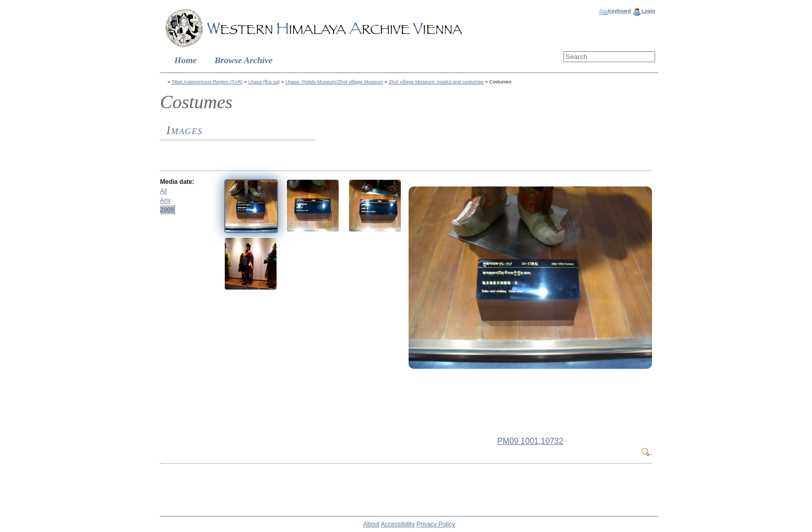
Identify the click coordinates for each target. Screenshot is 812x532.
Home (186, 60)
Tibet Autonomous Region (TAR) (207, 82)
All (163, 191)
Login (648, 11)
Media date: (177, 182)
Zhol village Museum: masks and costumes (436, 82)
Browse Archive (243, 60)
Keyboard (619, 11)
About (371, 524)
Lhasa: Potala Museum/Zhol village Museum (334, 82)
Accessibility (397, 524)
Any (165, 200)
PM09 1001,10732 (530, 441)
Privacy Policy (436, 524)
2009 (167, 210)
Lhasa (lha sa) (264, 82)
